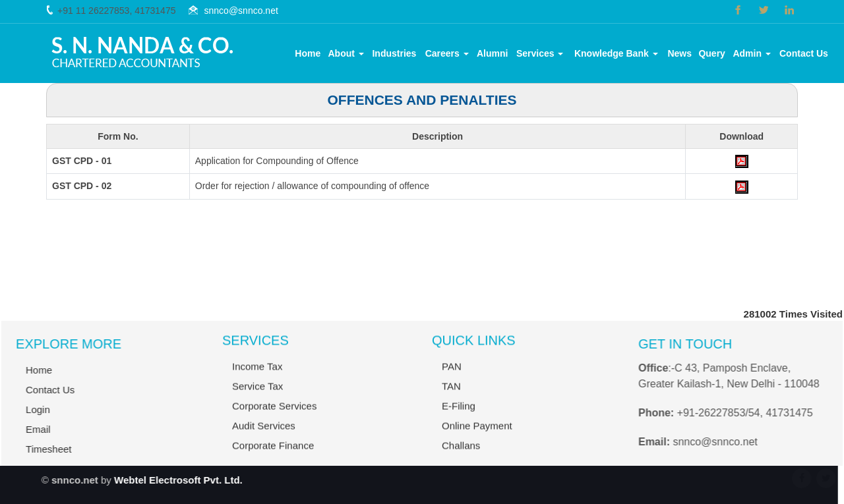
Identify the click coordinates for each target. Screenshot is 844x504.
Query (711, 53)
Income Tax (257, 377)
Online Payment (477, 436)
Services (540, 53)
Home (308, 53)
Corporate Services (274, 416)
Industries (394, 53)
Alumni (492, 53)
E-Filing (459, 416)
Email (28, 429)
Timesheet (39, 449)
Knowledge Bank (616, 53)
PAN (452, 377)
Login (28, 409)
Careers (447, 53)
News (679, 53)
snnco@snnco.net (241, 11)
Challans (461, 456)
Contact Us (804, 53)
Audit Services (264, 436)
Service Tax (257, 396)
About (346, 53)
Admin (751, 53)
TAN (451, 396)
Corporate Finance (273, 456)
